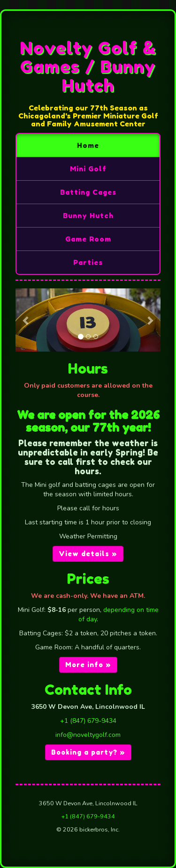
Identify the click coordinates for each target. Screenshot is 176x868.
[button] (26, 320)
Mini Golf (88, 169)
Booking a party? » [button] (88, 752)
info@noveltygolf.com (88, 735)
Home (88, 145)
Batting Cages (88, 192)
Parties (88, 262)
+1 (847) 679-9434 (88, 721)
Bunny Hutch (88, 216)
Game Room (88, 239)
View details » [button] (88, 554)
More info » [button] (88, 665)
